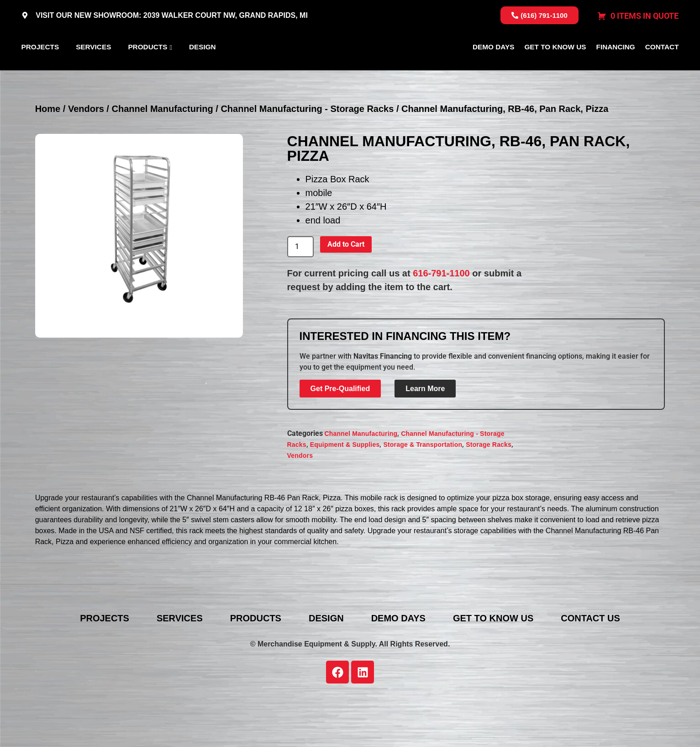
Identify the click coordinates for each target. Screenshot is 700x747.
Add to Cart (346, 289)
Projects (40, 69)
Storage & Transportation (423, 489)
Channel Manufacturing (162, 153)
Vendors (86, 153)
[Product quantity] (300, 291)
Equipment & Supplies (345, 489)
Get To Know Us (555, 69)
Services (93, 69)
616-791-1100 (441, 318)
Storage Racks (489, 489)
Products (147, 69)
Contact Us (590, 662)
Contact (662, 69)
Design (203, 69)
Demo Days (493, 69)
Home (48, 153)
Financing (616, 69)
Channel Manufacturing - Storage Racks (307, 153)
